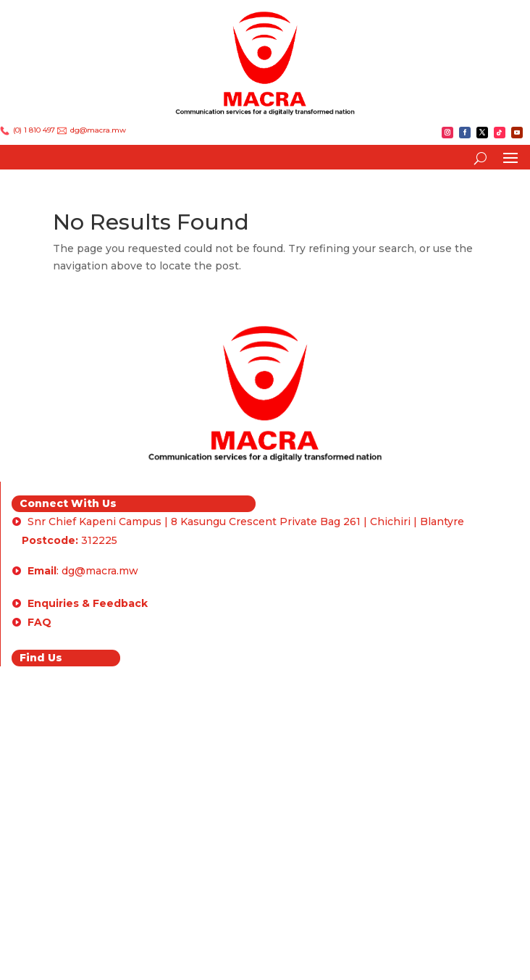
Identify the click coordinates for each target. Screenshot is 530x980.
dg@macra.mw (97, 130)
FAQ (39, 622)
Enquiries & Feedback (88, 603)
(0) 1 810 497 (34, 130)
